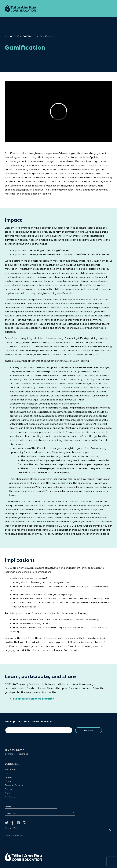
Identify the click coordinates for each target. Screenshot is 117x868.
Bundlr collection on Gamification (34, 699)
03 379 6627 (14, 750)
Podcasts (9, 789)
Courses (8, 781)
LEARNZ (8, 777)
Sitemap (8, 828)
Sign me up (89, 730)
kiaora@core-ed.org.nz (16, 754)
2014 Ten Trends (25, 36)
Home (8, 36)
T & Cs (8, 773)
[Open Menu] (113, 8)
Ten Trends (10, 797)
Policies (15, 828)
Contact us (10, 813)
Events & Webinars (14, 785)
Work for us (10, 770)
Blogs (7, 793)
